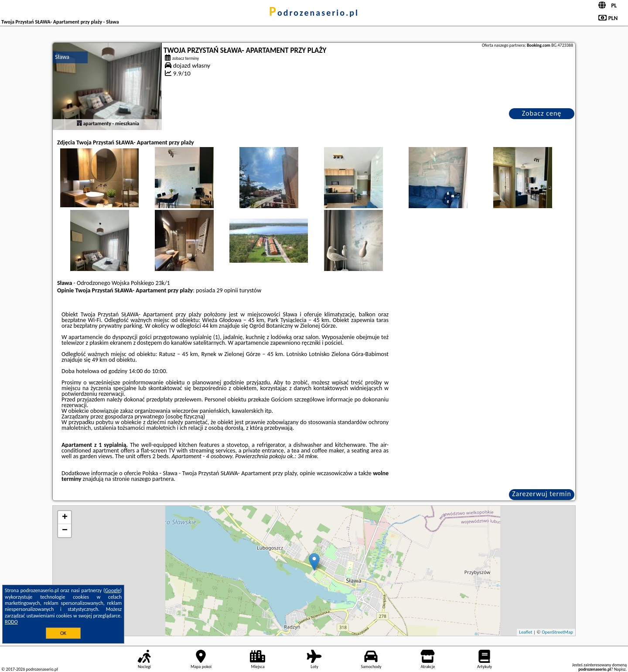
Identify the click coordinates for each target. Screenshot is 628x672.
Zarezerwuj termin (542, 494)
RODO (11, 622)
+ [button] (65, 518)
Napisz (620, 669)
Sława (62, 57)
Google (113, 590)
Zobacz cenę (542, 113)
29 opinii (227, 290)
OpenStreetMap (557, 632)
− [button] (65, 531)
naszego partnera (152, 479)
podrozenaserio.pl (314, 13)
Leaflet (526, 632)
